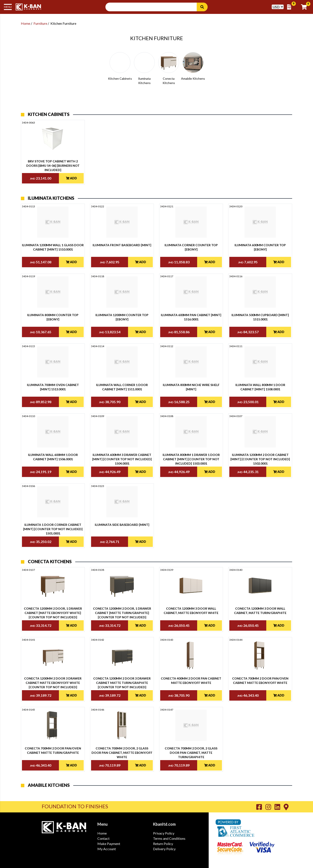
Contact (103, 838)
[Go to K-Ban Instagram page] (270, 807)
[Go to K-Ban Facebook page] (261, 807)
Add (71, 178)
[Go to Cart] (305, 7)
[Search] (202, 7)
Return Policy (163, 844)
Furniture (40, 23)
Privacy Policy (164, 833)
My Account (107, 849)
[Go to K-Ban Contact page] (286, 807)
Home (26, 23)
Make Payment (109, 844)
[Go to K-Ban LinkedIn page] (279, 807)
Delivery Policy (164, 849)
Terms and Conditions (169, 838)
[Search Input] (154, 7)
